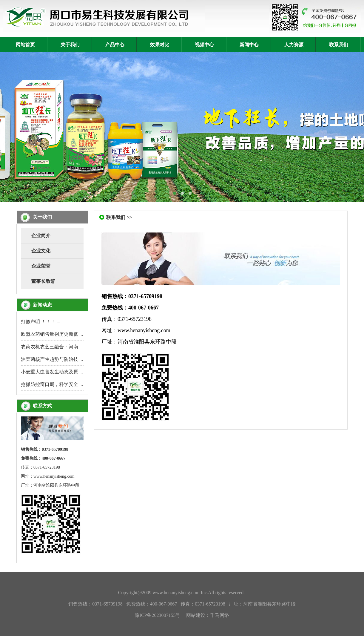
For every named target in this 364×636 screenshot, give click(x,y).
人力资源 (294, 45)
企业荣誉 (41, 266)
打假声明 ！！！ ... (41, 322)
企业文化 (41, 251)
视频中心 (204, 45)
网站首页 (25, 45)
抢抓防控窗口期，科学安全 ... (52, 384)
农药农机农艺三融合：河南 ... (52, 347)
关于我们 (70, 45)
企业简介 (41, 236)
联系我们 (339, 45)
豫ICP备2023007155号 (158, 615)
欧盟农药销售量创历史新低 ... (52, 334)
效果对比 (160, 45)
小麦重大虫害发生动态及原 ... (52, 372)
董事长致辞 (43, 281)
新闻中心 (249, 45)
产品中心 (115, 45)
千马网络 (220, 615)
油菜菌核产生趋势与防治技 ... (52, 359)
